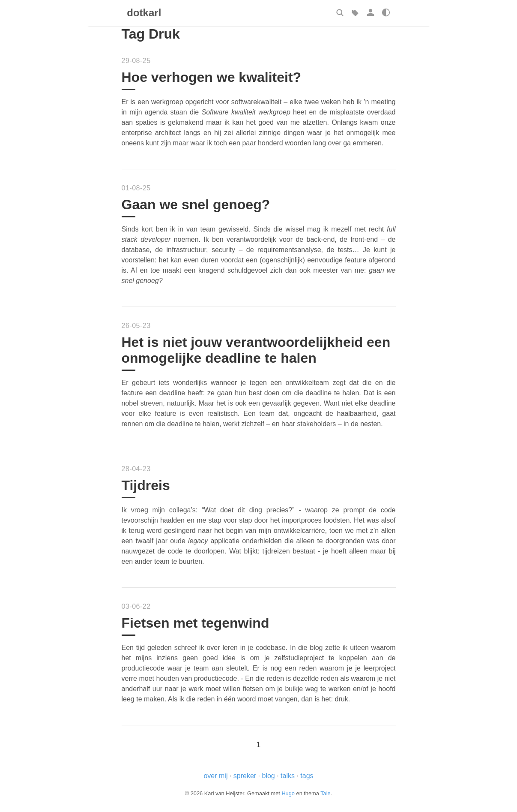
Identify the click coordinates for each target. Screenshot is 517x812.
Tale (325, 793)
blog (268, 776)
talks (288, 776)
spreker (245, 776)
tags (307, 776)
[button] (340, 12)
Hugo (288, 793)
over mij (215, 776)
